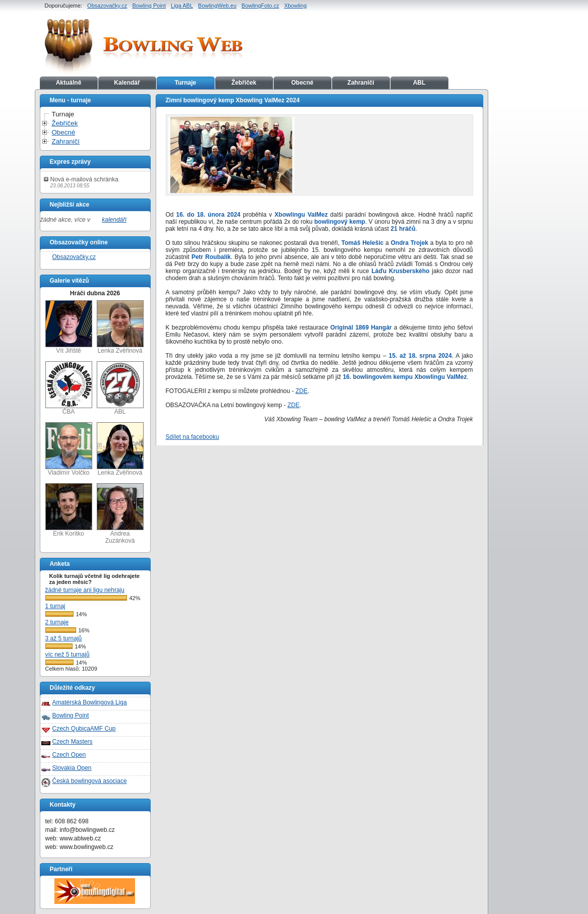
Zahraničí (361, 83)
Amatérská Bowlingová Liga (90, 702)
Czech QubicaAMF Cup (84, 729)
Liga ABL (182, 6)
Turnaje (185, 83)
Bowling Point (149, 6)
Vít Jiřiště (69, 327)
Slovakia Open (72, 768)
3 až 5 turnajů (64, 638)
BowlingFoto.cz (260, 6)
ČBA (69, 388)
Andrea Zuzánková (120, 514)
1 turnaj (55, 606)
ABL (419, 83)
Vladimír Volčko (69, 449)
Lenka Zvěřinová (120, 327)
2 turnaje (57, 622)
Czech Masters (73, 742)
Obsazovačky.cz (107, 6)
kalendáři (114, 220)
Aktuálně (69, 83)
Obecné (302, 83)
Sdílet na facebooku (192, 437)
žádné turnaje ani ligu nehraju (85, 590)
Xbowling (296, 6)
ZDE (301, 391)
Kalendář (127, 83)
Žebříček (244, 83)
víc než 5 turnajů (68, 655)
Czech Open (69, 755)
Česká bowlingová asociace (90, 781)
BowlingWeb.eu (217, 6)
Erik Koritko (69, 510)
